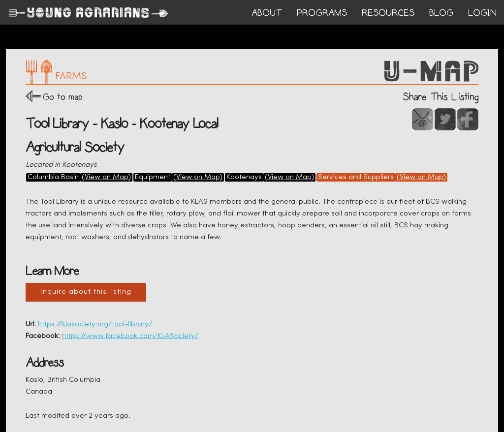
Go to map (63, 97)
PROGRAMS (322, 13)
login (482, 13)
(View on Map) (106, 177)
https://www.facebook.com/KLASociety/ (130, 336)
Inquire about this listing (86, 292)
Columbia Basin (53, 177)
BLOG (441, 13)
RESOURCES (388, 13)
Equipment (153, 177)
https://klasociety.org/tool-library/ (95, 324)
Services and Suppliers (356, 177)
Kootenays (244, 177)
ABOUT (267, 13)
